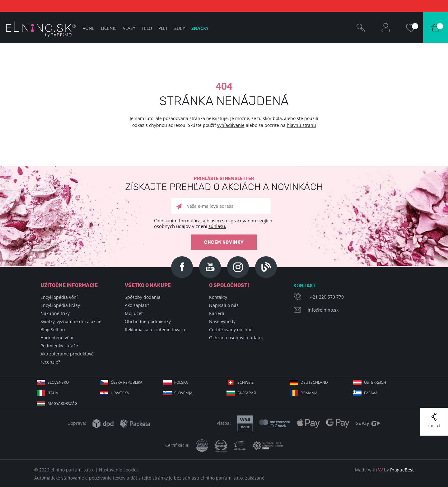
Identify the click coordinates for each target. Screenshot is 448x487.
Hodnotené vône (58, 338)
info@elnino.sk (323, 310)
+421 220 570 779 (326, 297)
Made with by (384, 470)
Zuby (180, 28)
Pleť (163, 28)
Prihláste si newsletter (224, 184)
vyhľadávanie (231, 125)
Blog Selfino (53, 329)
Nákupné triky (55, 313)
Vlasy (129, 28)
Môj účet (134, 313)
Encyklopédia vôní (59, 297)
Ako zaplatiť (137, 305)
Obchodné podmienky (148, 321)
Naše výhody (222, 321)
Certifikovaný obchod (231, 329)
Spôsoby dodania (143, 297)
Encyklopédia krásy (60, 305)
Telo (147, 28)
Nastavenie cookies (119, 470)
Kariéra (217, 313)
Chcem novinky (224, 242)
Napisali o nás (224, 305)
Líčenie (109, 28)
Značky (200, 28)
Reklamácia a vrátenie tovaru (155, 329)
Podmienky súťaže (59, 346)
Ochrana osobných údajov (236, 338)
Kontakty (218, 297)
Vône (89, 28)
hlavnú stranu (301, 125)
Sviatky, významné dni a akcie (71, 321)
